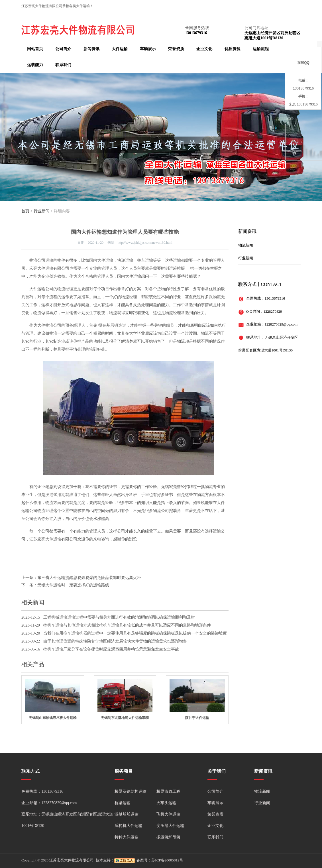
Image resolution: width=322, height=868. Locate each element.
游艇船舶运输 (127, 814)
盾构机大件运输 (129, 826)
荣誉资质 (176, 49)
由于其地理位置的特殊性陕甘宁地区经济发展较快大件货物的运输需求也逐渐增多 (115, 641)
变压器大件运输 (170, 826)
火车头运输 (166, 803)
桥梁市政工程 (168, 791)
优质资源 (233, 49)
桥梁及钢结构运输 (131, 791)
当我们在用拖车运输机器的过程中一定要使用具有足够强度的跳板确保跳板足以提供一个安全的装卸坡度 (135, 633)
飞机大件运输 (168, 814)
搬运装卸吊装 (168, 837)
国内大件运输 (101, 260)
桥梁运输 (123, 803)
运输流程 (261, 49)
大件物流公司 (49, 325)
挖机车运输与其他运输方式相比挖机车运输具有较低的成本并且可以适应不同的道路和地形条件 (127, 625)
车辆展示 (148, 49)
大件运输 (120, 49)
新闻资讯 (91, 49)
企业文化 (204, 49)
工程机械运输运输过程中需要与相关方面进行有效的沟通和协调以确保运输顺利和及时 (119, 617)
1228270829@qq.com (281, 324)
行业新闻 (42, 211)
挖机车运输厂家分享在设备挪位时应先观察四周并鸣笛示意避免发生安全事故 (111, 649)
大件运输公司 (41, 289)
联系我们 (63, 65)
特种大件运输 (127, 837)
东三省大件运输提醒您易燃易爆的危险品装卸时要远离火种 (89, 578)
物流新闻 (246, 245)
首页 (25, 211)
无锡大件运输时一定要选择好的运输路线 (73, 585)
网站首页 (35, 49)
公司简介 (63, 49)
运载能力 (35, 65)
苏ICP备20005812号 (167, 860)
